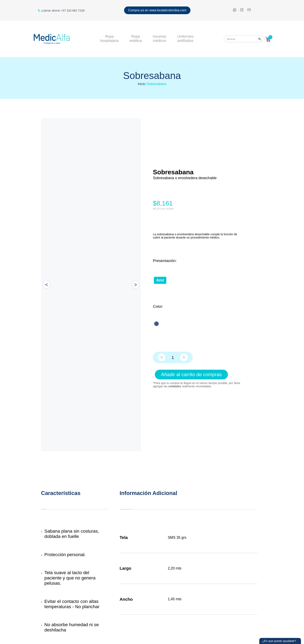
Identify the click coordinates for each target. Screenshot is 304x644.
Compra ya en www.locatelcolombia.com (157, 10)
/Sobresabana (156, 84)
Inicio (141, 84)
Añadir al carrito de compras (191, 374)
